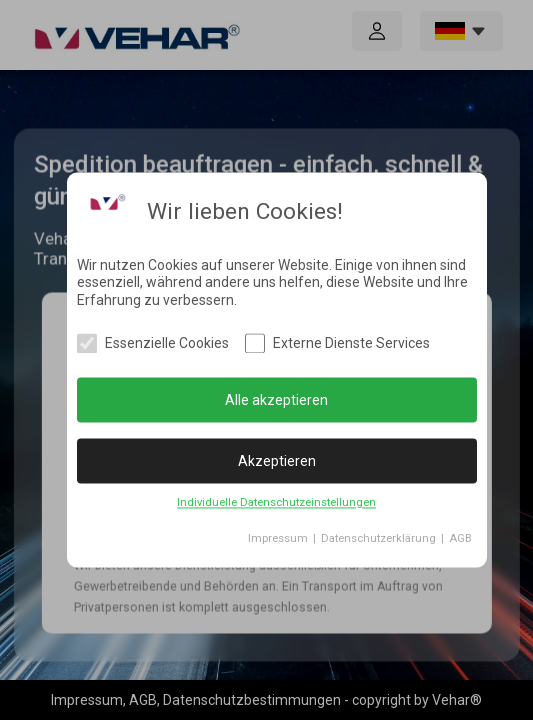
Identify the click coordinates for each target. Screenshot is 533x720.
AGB (460, 539)
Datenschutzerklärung (378, 539)
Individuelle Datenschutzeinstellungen (276, 503)
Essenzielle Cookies (167, 344)
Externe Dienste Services (351, 344)
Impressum (278, 539)
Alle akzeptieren (276, 400)
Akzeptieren (277, 461)
